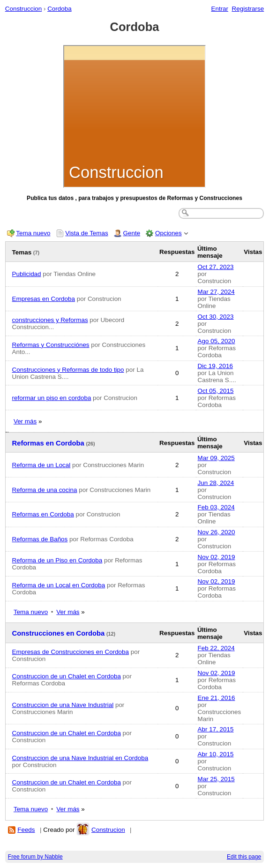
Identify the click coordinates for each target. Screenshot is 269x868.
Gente (132, 233)
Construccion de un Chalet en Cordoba (67, 676)
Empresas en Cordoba (44, 299)
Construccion (23, 9)
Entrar (220, 9)
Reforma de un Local (41, 465)
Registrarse (248, 9)
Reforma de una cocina (45, 490)
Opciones (168, 233)
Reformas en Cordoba (48, 443)
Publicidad (27, 274)
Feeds (26, 830)
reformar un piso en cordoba (52, 398)
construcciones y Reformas (50, 320)
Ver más (25, 421)
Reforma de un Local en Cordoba (59, 585)
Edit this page (244, 857)
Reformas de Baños (40, 539)
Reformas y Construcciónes (51, 345)
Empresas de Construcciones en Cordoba (71, 652)
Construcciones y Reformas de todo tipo (68, 370)
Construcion (108, 830)
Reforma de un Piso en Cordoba (57, 560)
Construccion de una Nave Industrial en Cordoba (80, 758)
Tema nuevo (33, 233)
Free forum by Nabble (35, 857)
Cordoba (60, 9)
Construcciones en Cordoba (59, 633)
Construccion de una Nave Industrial (63, 705)
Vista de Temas (86, 233)
